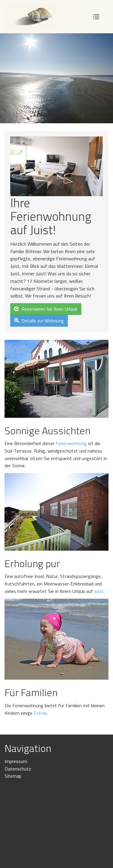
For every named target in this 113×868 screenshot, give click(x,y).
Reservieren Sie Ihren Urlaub (46, 309)
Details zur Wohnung (39, 321)
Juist (99, 591)
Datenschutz (18, 769)
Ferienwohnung (71, 443)
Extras (40, 713)
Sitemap (13, 776)
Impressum (16, 761)
